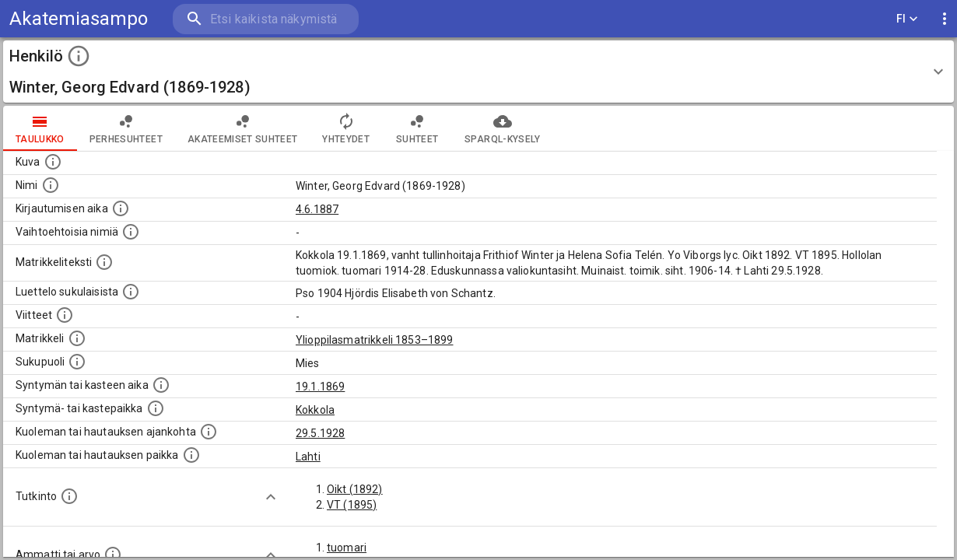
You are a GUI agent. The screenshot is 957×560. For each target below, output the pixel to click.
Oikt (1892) (355, 489)
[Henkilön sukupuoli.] (77, 362)
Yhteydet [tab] (346, 128)
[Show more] (271, 497)
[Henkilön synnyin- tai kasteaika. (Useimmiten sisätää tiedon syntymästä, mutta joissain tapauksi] (161, 385)
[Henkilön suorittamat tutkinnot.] (69, 496)
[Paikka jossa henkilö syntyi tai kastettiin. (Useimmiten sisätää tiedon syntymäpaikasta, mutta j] (156, 408)
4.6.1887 (317, 209)
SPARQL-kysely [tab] (502, 128)
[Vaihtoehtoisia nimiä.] (131, 232)
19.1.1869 (320, 387)
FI (907, 19)
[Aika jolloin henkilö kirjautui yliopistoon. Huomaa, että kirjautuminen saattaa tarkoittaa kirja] (121, 208)
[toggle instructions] (79, 56)
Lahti (308, 457)
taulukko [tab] (40, 128)
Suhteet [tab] (417, 128)
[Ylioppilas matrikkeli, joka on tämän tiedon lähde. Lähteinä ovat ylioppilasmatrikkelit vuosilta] (77, 338)
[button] (478, 72)
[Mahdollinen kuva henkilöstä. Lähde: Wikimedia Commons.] (53, 162)
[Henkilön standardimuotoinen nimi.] (51, 185)
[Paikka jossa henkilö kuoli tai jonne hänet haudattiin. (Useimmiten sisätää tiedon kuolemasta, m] (191, 455)
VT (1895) (352, 505)
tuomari (347, 548)
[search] (265, 19)
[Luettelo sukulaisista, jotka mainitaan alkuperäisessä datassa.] (131, 292)
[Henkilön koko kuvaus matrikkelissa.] (104, 262)
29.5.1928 (320, 433)
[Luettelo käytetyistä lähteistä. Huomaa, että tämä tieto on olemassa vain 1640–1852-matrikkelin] (65, 315)
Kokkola (315, 410)
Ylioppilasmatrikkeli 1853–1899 (375, 340)
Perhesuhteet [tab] (126, 128)
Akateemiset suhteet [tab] (243, 128)
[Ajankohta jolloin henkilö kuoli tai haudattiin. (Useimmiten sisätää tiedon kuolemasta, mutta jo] (209, 432)
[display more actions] (945, 19)
